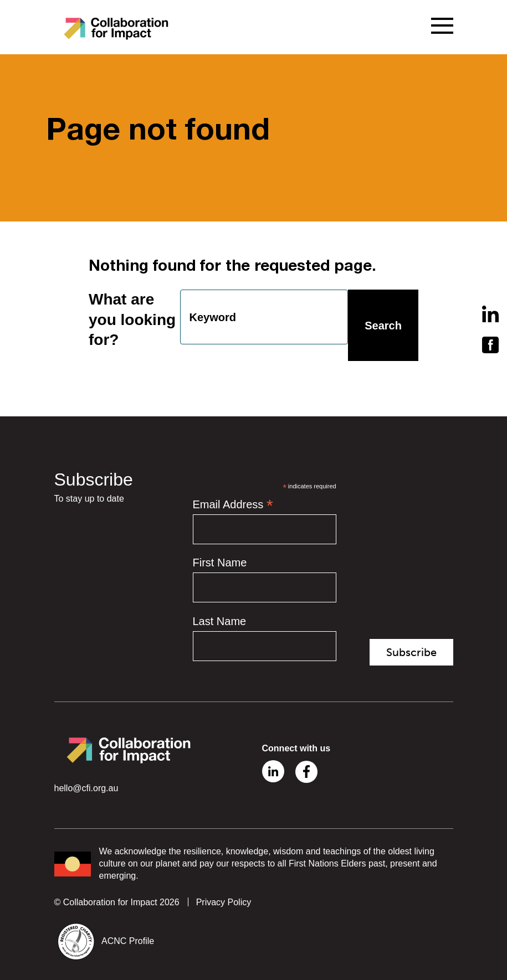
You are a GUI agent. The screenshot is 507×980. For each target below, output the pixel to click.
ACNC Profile (128, 942)
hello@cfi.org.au (86, 788)
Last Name (220, 621)
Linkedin (273, 771)
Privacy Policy (224, 902)
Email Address (233, 505)
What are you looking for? (132, 320)
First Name (220, 563)
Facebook (306, 772)
